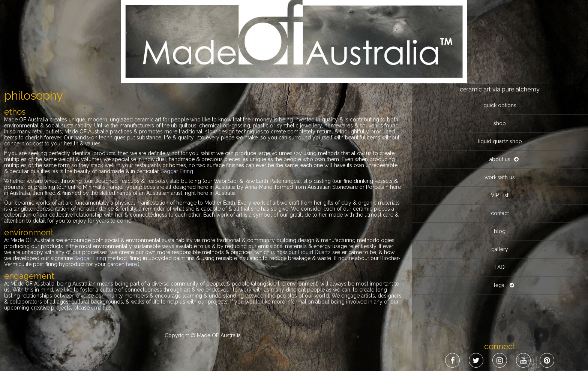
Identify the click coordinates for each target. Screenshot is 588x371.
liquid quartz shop (500, 141)
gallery (500, 249)
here (131, 264)
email (98, 308)
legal (500, 285)
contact (500, 213)
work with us (500, 177)
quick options (500, 105)
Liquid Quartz (314, 252)
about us (500, 159)
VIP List (500, 195)
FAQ (500, 267)
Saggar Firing (177, 171)
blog (500, 231)
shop (500, 123)
